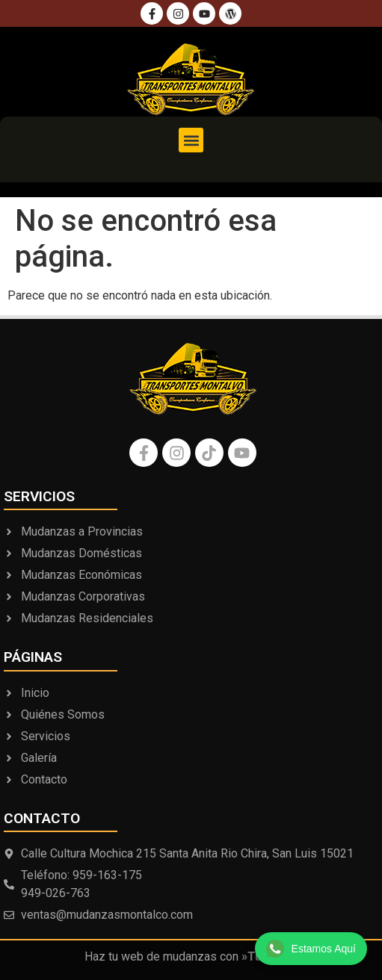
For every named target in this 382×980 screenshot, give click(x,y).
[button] (191, 140)
